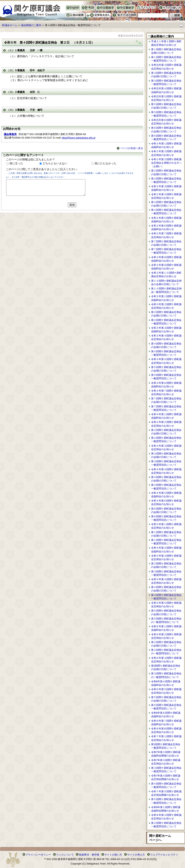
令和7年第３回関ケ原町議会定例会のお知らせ (166, 762)
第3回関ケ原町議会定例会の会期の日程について (166, 667)
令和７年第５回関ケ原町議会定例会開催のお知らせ (166, 793)
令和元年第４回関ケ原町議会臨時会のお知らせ (166, 90)
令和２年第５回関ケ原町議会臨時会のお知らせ (166, 220)
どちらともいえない (55, 163)
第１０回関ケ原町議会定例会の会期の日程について (166, 282)
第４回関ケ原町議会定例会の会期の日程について (166, 204)
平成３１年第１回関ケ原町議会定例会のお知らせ (166, 43)
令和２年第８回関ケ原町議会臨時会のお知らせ (166, 259)
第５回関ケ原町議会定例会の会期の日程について (166, 106)
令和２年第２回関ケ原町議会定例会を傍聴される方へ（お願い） (166, 163)
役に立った (16, 163)
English (73, 8)
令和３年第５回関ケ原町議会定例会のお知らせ (166, 361)
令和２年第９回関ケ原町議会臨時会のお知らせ (166, 267)
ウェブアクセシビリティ (164, 855)
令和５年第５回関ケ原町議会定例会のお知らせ (166, 605)
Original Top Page (92, 3)
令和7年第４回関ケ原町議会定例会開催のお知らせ (166, 777)
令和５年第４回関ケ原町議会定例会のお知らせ (166, 581)
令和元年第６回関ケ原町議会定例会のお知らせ (166, 122)
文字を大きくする (98, 15)
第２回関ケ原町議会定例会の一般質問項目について (166, 652)
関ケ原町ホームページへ (160, 838)
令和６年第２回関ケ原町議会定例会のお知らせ (166, 636)
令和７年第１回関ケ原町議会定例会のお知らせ (166, 738)
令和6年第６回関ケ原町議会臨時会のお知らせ (166, 715)
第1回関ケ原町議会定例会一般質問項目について (166, 746)
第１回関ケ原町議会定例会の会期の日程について (166, 534)
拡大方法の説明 (124, 15)
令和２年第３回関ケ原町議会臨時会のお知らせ (166, 188)
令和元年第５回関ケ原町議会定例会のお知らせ (166, 98)
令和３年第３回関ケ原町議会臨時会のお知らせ (166, 330)
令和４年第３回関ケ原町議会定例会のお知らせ (166, 448)
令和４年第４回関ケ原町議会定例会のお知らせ (166, 471)
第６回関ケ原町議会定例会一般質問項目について (166, 137)
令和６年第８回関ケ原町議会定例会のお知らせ (166, 730)
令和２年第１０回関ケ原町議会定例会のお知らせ (166, 275)
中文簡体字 (105, 8)
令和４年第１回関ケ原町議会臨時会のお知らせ (166, 416)
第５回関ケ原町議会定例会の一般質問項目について (166, 620)
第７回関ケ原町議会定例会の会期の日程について (166, 243)
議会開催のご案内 (31, 25)
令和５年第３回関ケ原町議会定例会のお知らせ (166, 557)
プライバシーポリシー (38, 855)
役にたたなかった (106, 163)
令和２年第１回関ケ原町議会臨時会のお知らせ (166, 145)
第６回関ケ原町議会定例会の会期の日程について (166, 130)
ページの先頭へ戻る (130, 148)
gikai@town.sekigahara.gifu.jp (79, 138)
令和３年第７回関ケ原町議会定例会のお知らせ (166, 392)
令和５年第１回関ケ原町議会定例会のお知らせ (166, 526)
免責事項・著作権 (89, 855)
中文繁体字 (125, 8)
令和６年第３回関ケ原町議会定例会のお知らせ (166, 660)
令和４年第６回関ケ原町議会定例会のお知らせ (166, 502)
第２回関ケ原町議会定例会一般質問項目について (166, 180)
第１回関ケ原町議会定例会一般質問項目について (166, 59)
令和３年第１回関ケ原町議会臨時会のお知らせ (166, 298)
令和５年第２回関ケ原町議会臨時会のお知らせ (166, 550)
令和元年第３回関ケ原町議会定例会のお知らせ (166, 67)
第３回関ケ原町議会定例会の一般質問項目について (166, 675)
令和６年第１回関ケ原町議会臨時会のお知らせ (166, 628)
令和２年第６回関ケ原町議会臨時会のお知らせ (166, 227)
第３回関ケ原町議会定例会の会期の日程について (166, 75)
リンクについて (65, 855)
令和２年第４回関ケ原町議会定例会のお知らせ (166, 196)
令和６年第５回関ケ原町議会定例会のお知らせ (166, 691)
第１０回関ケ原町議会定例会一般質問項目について (166, 290)
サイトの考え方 (136, 855)
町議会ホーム (10, 25)
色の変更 (75, 15)
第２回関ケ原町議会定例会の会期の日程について (166, 172)
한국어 (88, 8)
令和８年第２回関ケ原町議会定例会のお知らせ (166, 817)
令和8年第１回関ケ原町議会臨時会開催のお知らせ (166, 809)
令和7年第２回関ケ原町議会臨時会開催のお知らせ (166, 754)
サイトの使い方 (170, 8)
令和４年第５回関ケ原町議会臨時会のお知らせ (166, 495)
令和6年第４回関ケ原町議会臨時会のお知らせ (166, 683)
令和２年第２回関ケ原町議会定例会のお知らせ (166, 153)
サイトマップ (146, 7)
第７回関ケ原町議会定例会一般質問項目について (166, 251)
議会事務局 (10, 134)
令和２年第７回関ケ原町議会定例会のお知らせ (166, 235)
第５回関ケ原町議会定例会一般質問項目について (166, 114)
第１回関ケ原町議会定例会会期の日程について (166, 51)
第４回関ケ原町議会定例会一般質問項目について (166, 212)
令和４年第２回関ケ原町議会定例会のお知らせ (166, 424)
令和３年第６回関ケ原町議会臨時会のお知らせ (166, 385)
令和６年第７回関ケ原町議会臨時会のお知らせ (166, 723)
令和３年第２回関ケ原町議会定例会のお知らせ (166, 306)
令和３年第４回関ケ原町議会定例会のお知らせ (166, 337)
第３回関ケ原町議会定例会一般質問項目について (166, 82)
